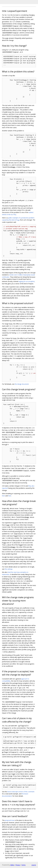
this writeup (9, 569)
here (3, 496)
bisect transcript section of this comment (21, 792)
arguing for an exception (27, 281)
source (34, 865)
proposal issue (10, 820)
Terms (23, 865)
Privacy (18, 865)
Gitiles (12, 865)
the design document (22, 384)
